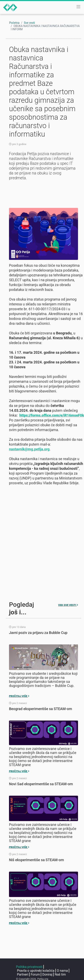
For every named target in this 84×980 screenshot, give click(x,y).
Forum (35, 974)
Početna (14, 23)
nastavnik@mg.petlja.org (29, 449)
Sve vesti (29, 23)
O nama (62, 971)
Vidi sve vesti (68, 605)
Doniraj (47, 974)
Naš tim (60, 974)
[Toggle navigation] (78, 7)
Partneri (23, 974)
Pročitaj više (19, 696)
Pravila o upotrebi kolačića (36, 971)
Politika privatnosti (29, 967)
